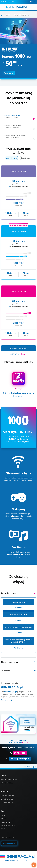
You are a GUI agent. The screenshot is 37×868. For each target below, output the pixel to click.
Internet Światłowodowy (9, 779)
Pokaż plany (8, 73)
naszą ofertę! (7, 2)
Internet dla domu (7, 783)
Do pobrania (6, 671)
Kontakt (4, 819)
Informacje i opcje (18, 362)
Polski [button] (33, 2)
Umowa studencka (7, 802)
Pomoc (3, 815)
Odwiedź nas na (8, 838)
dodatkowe (9, 593)
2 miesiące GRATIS (7, 799)
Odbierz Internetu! (18, 395)
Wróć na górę (30, 767)
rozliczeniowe (10, 662)
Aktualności (5, 822)
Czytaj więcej (6, 700)
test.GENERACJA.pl (7, 825)
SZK (2, 829)
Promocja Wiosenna (7, 796)
